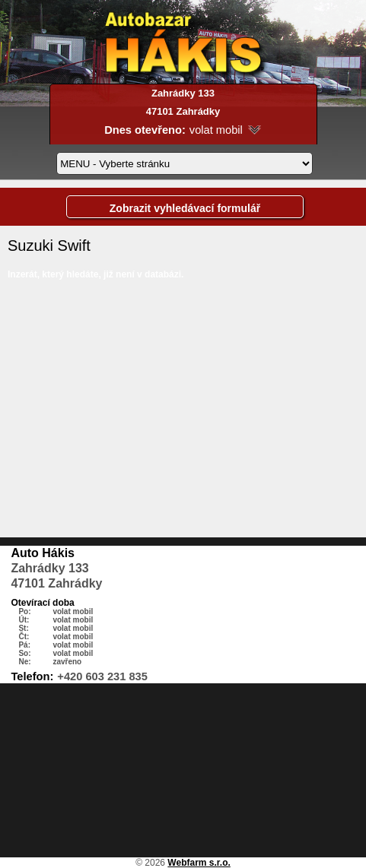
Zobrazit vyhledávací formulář (185, 208)
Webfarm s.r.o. (199, 863)
